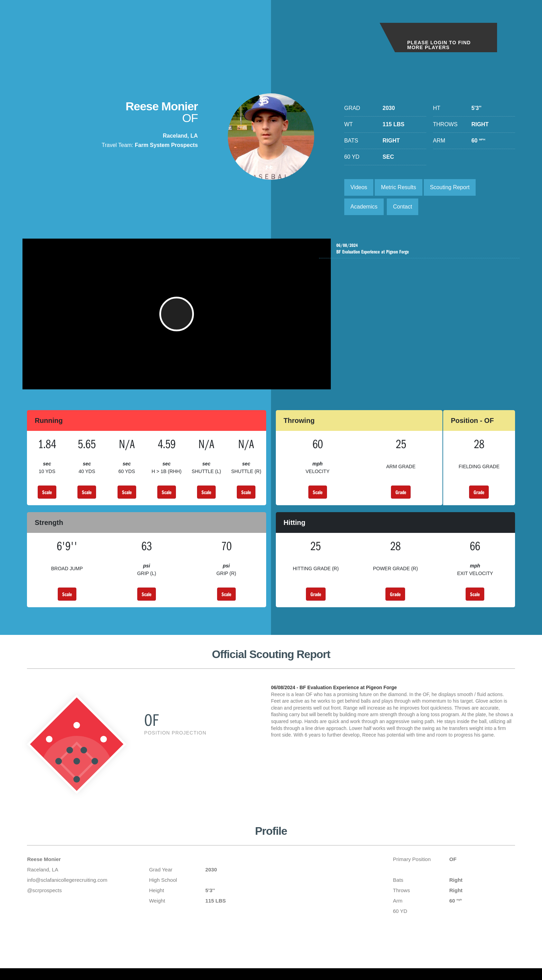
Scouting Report (450, 187)
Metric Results (398, 187)
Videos (359, 187)
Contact (403, 207)
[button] (177, 317)
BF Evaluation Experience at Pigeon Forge (421, 249)
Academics (364, 207)
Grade (401, 499)
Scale (47, 499)
